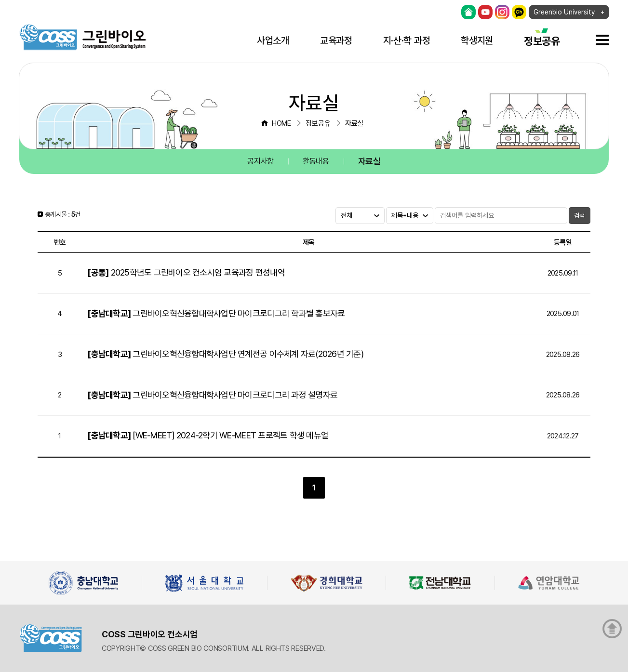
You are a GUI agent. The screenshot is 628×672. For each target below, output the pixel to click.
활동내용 (316, 161)
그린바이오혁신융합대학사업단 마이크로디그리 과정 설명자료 (212, 395)
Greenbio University (564, 12)
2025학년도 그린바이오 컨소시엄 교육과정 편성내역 (186, 272)
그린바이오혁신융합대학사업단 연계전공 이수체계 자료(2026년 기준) (225, 354)
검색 (579, 216)
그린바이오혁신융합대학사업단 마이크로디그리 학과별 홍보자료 (216, 313)
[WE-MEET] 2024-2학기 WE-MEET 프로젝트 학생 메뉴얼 (208, 435)
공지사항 (261, 161)
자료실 (369, 161)
